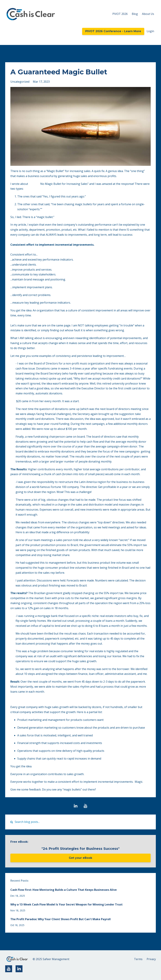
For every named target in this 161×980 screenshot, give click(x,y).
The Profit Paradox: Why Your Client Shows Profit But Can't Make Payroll (61, 919)
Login (150, 31)
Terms (138, 959)
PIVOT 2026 (120, 14)
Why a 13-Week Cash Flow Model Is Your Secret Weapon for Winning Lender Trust (66, 904)
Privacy (151, 959)
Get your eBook (80, 858)
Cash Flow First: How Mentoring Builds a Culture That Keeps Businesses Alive (64, 890)
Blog (135, 14)
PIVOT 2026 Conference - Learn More (113, 31)
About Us (148, 14)
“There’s (34, 184)
